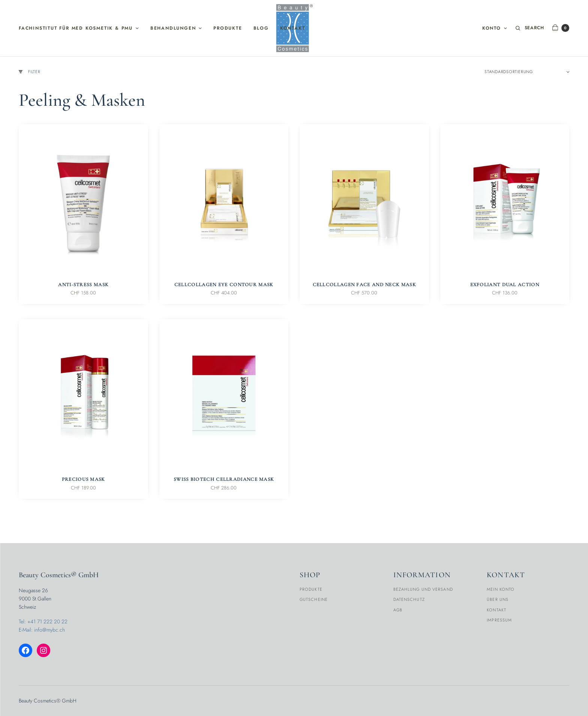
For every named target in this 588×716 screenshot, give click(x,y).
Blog (261, 28)
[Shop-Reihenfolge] (527, 72)
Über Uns (498, 599)
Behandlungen (173, 28)
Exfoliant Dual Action (505, 285)
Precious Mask (83, 480)
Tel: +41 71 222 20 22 (43, 621)
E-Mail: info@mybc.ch (42, 630)
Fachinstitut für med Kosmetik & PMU (76, 28)
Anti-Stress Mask (83, 285)
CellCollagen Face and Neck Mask (364, 285)
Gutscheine (314, 599)
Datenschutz (409, 599)
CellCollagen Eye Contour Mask (224, 285)
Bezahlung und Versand (423, 589)
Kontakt (293, 28)
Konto (491, 28)
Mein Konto (501, 589)
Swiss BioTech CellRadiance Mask (224, 480)
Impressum (499, 620)
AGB (398, 610)
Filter (30, 72)
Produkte (228, 28)
